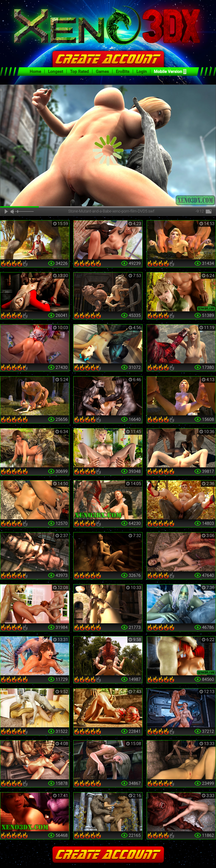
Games (102, 72)
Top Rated (79, 72)
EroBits (123, 72)
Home (35, 72)
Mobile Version (168, 72)
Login (142, 72)
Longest (56, 72)
